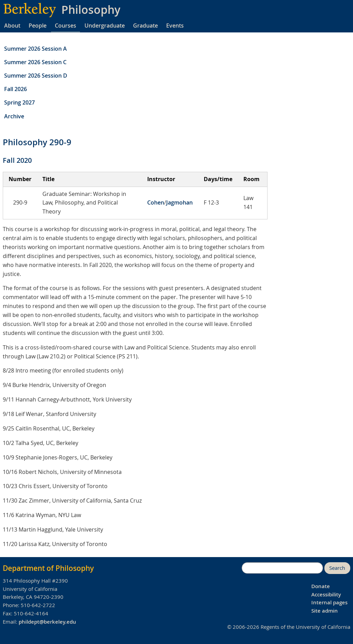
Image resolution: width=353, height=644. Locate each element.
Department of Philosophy (48, 568)
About (12, 26)
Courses (65, 26)
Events (175, 26)
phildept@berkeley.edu (47, 622)
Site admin (325, 611)
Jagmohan (179, 202)
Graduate (145, 26)
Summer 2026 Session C (35, 62)
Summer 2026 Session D (36, 76)
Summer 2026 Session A (36, 49)
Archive (14, 116)
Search (337, 568)
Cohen (156, 202)
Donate (321, 586)
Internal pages (329, 602)
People (38, 26)
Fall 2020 (17, 160)
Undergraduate (105, 26)
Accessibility (326, 595)
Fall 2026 (16, 89)
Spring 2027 (19, 102)
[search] (282, 568)
